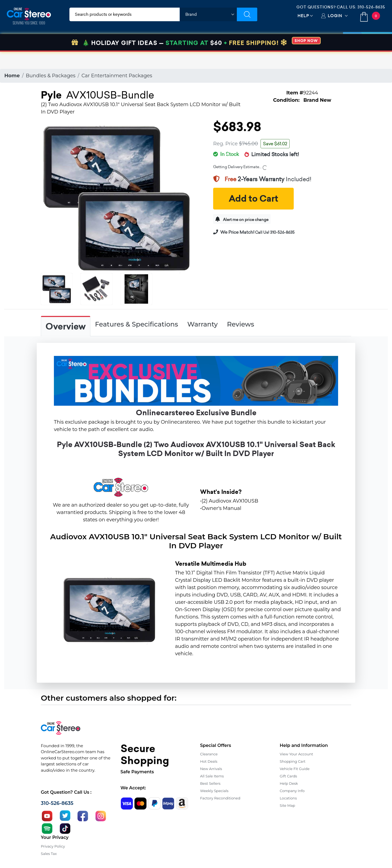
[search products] (125, 14)
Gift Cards (289, 776)
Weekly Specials (214, 791)
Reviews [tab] (241, 324)
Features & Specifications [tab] (137, 324)
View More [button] (296, 41)
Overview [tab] (66, 327)
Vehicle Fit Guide (295, 769)
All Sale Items (212, 776)
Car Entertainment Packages (117, 76)
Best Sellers (210, 783)
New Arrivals (211, 769)
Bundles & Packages (51, 76)
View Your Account (297, 754)
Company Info (292, 791)
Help (303, 16)
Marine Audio (206, 41)
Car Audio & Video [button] (33, 41)
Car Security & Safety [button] (155, 41)
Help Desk (289, 783)
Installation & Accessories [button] (93, 41)
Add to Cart (253, 199)
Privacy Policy (53, 846)
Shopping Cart (293, 761)
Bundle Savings (252, 41)
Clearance (209, 754)
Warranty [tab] (203, 324)
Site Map (288, 805)
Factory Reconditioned (220, 798)
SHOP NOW (306, 58)
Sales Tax (49, 854)
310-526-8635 (371, 7)
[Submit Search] (247, 14)
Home (12, 76)
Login (335, 16)
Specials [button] (367, 41)
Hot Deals (209, 761)
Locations (288, 798)
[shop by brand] (208, 14)
